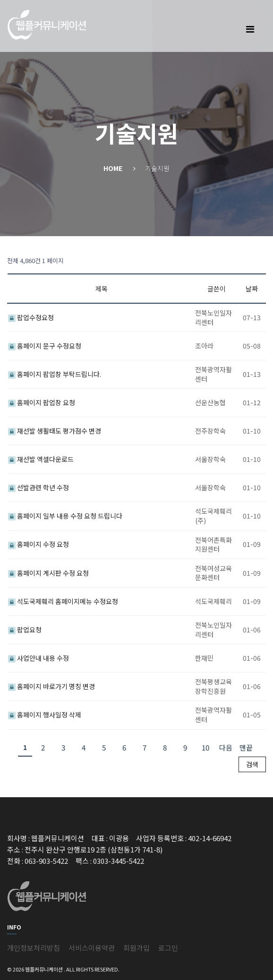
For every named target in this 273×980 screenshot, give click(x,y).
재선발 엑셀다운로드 (41, 459)
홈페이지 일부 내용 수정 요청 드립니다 (65, 516)
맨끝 (246, 747)
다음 (226, 747)
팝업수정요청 (31, 317)
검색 (252, 764)
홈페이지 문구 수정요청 (45, 346)
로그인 (168, 948)
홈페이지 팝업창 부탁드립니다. (55, 374)
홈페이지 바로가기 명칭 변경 (51, 686)
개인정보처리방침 (34, 948)
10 (205, 747)
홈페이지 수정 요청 (38, 544)
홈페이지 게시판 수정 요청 (48, 573)
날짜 (252, 289)
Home (113, 168)
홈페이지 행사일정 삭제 (45, 715)
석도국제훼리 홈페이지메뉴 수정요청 (63, 601)
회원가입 (136, 948)
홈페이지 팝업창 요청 (42, 402)
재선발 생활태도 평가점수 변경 (55, 431)
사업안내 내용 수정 (38, 658)
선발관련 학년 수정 (38, 487)
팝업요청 (25, 630)
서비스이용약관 (92, 948)
